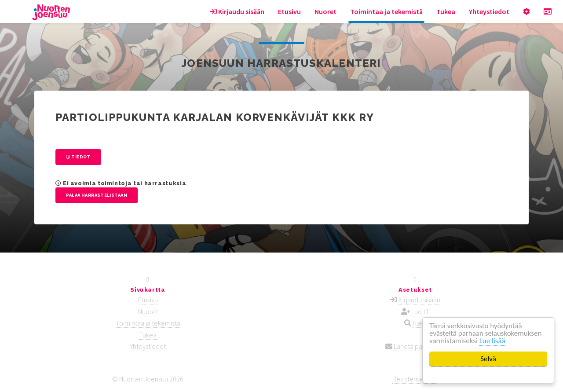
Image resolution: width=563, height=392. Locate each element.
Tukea (446, 11)
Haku (420, 323)
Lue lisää (492, 341)
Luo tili (420, 311)
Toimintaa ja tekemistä (386, 11)
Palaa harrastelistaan (97, 195)
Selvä (488, 359)
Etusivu (289, 11)
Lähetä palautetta (419, 346)
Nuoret (325, 11)
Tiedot (78, 157)
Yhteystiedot (489, 11)
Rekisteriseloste (415, 379)
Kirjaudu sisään (237, 11)
